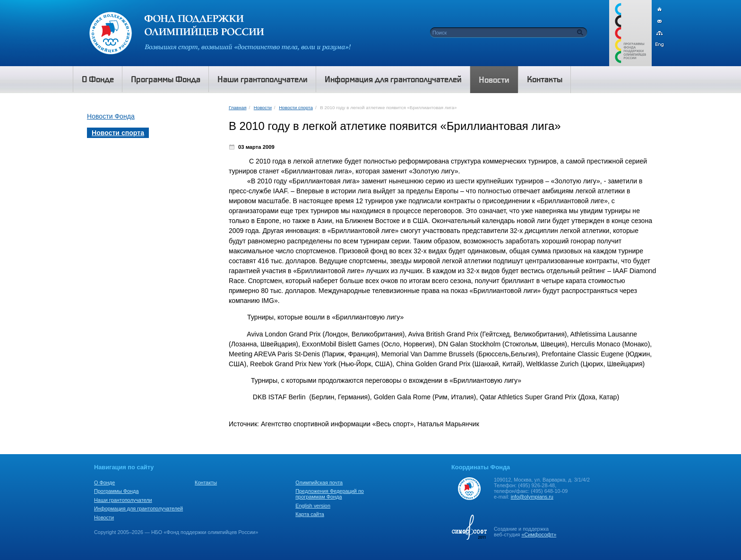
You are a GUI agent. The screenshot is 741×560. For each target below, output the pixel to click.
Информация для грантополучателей (138, 508)
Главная (237, 108)
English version (313, 506)
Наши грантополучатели (123, 500)
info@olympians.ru (532, 497)
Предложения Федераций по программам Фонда (330, 494)
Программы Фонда (116, 491)
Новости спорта (296, 108)
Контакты (206, 482)
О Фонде (104, 482)
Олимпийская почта (319, 482)
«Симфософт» (539, 534)
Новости (263, 108)
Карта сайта (310, 514)
